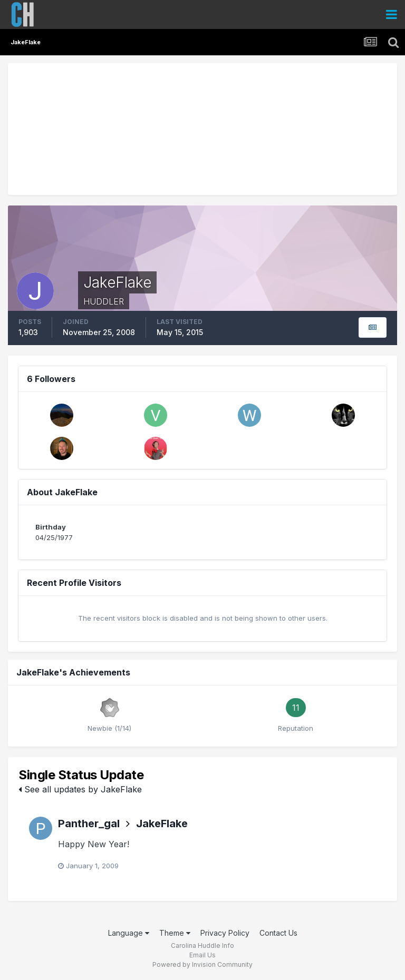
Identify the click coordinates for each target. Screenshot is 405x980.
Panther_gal (89, 824)
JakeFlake (162, 824)
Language (129, 933)
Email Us (202, 955)
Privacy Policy (225, 933)
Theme (175, 933)
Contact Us (278, 933)
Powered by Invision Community (202, 964)
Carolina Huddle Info (202, 945)
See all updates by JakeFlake (80, 789)
